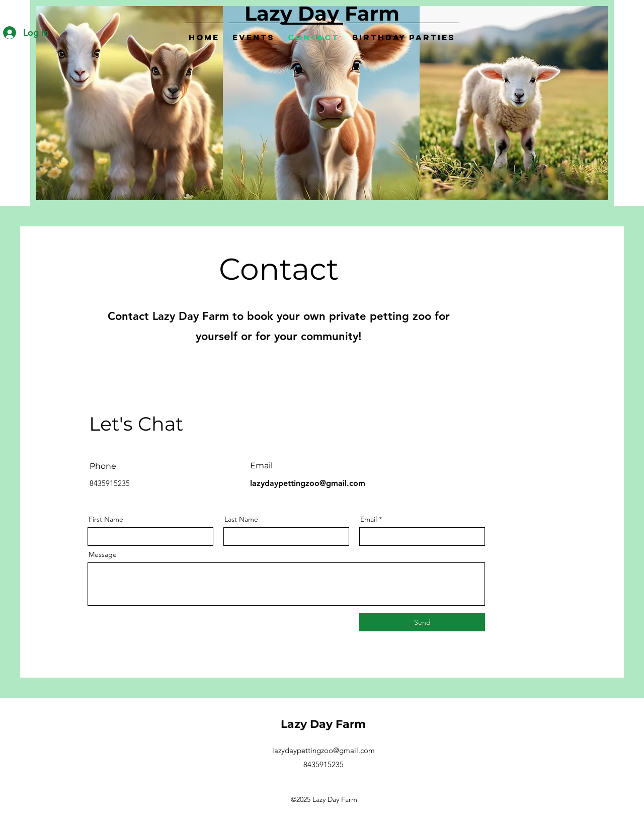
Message (103, 554)
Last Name (241, 519)
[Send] (422, 622)
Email (369, 519)
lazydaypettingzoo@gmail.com (308, 483)
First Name (106, 519)
